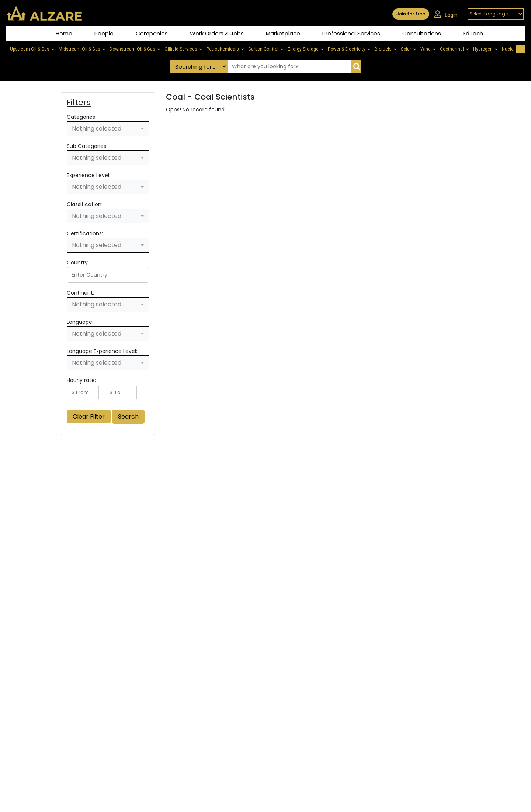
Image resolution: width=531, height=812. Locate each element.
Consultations (422, 33)
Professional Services (351, 33)
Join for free (411, 14)
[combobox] (108, 129)
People (104, 33)
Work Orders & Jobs (217, 33)
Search (128, 417)
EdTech (473, 33)
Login (446, 14)
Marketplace (283, 33)
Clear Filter (89, 417)
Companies (152, 33)
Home (64, 33)
